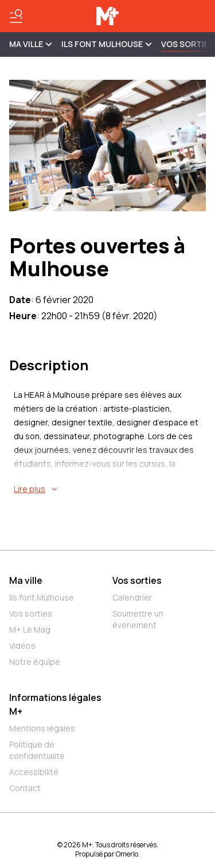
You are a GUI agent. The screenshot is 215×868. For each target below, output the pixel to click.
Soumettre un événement (138, 619)
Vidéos (22, 646)
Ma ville (26, 580)
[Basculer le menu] (16, 16)
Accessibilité (34, 772)
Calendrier (132, 597)
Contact (25, 788)
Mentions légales (42, 728)
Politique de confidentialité (37, 750)
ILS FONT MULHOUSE (107, 44)
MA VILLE (31, 44)
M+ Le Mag (30, 629)
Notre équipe (35, 662)
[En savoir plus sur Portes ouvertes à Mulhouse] (110, 489)
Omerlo (127, 854)
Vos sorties (187, 44)
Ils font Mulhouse (42, 597)
